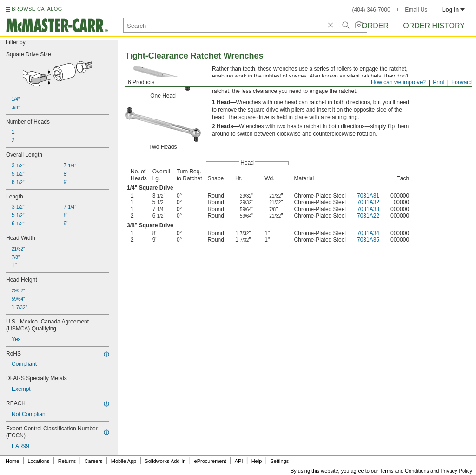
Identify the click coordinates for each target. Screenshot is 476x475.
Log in (453, 10)
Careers (93, 461)
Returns (67, 461)
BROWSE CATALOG (37, 9)
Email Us (416, 10)
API (239, 461)
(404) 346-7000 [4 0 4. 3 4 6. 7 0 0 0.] (371, 10)
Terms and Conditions (404, 471)
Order (375, 26)
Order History (434, 26)
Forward (462, 82)
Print (439, 82)
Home (12, 461)
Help (257, 461)
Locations (39, 461)
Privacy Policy (456, 471)
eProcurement (210, 461)
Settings (279, 461)
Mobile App (124, 461)
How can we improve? (398, 82)
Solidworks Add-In (165, 461)
